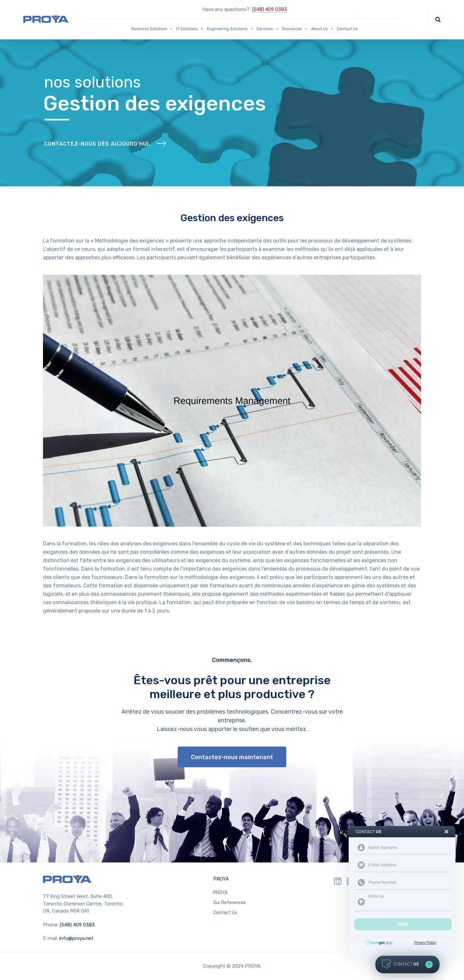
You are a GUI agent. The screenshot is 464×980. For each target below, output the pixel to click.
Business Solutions (152, 29)
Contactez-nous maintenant (232, 757)
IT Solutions (190, 29)
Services (268, 29)
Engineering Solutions (230, 29)
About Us (322, 29)
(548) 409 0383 (269, 9)
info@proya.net (76, 938)
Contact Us (347, 29)
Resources (295, 29)
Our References (230, 903)
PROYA (221, 879)
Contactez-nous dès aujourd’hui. (97, 144)
